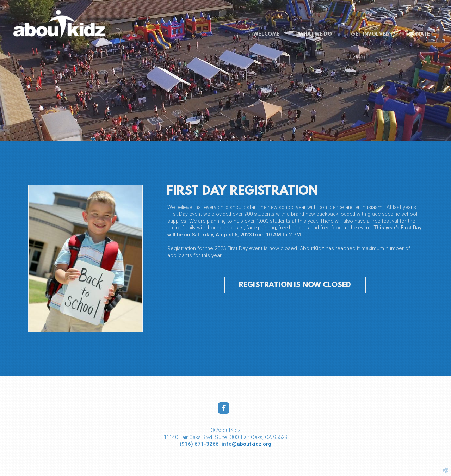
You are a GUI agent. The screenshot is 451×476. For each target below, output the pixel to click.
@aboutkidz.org (252, 444)
